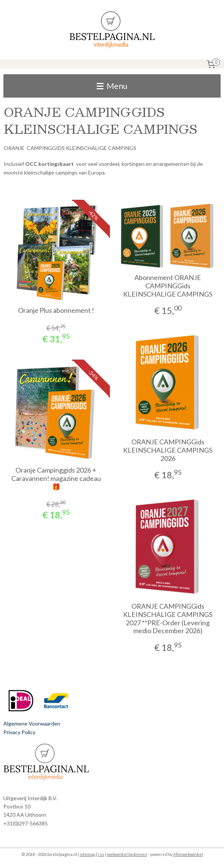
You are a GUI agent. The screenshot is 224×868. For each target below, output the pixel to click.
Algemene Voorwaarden (32, 723)
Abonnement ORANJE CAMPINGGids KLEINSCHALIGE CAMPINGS (168, 286)
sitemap (88, 854)
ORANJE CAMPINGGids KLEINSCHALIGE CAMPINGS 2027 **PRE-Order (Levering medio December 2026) (168, 618)
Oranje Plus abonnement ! (56, 310)
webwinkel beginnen (127, 854)
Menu (112, 86)
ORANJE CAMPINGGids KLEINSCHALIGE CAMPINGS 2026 (168, 450)
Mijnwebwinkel (188, 854)
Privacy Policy (19, 732)
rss (101, 854)
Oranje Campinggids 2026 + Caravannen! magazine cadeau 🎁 (56, 478)
